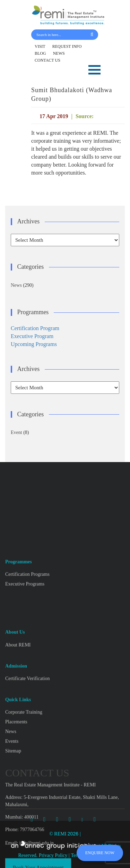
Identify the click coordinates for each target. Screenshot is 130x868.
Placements (16, 790)
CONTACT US (47, 60)
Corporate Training (24, 780)
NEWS (59, 53)
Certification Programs (27, 642)
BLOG (40, 53)
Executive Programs (25, 652)
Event (16, 432)
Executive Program (32, 336)
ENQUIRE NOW (100, 853)
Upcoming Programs (34, 344)
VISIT (40, 46)
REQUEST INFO (67, 46)
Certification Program (35, 328)
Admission (16, 734)
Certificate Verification (27, 746)
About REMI (18, 713)
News (16, 285)
